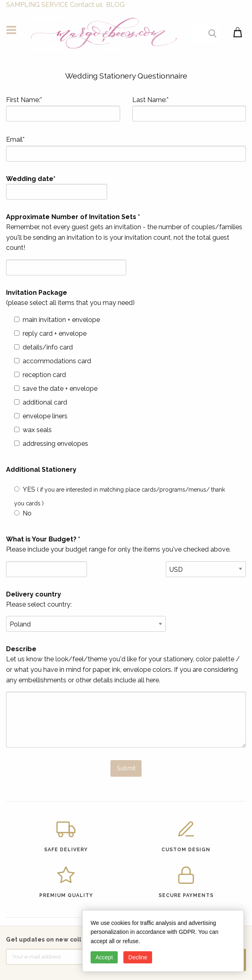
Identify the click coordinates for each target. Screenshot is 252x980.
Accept (104, 957)
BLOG (115, 5)
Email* (126, 149)
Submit (126, 768)
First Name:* (63, 109)
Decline (138, 957)
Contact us (86, 5)
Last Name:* (189, 109)
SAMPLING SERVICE (37, 5)
